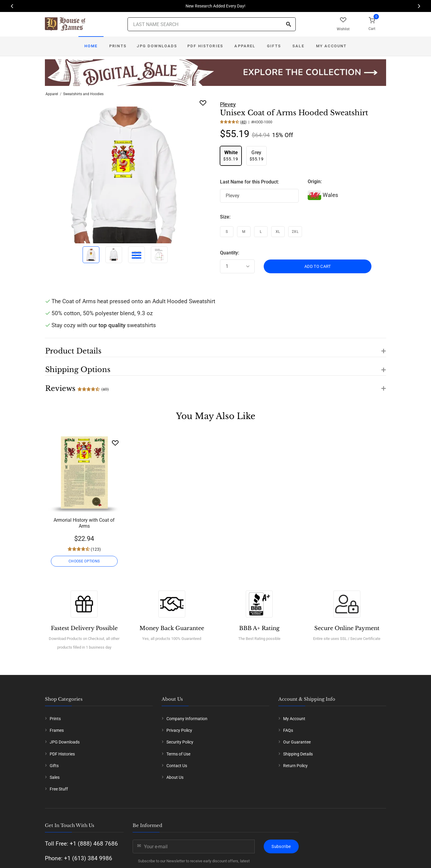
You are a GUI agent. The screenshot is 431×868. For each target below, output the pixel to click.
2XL (295, 232)
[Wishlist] (115, 443)
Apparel (245, 46)
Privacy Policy (179, 730)
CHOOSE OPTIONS (84, 561)
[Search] (289, 25)
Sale (298, 46)
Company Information (187, 719)
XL (278, 232)
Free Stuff (59, 789)
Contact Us (177, 766)
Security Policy (180, 742)
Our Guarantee (297, 742)
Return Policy (295, 766)
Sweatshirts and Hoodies (83, 94)
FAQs (288, 730)
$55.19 (231, 155)
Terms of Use (178, 754)
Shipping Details (298, 754)
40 (243, 122)
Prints (118, 46)
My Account (331, 46)
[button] (215, 347)
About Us (175, 777)
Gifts (274, 46)
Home (91, 46)
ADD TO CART (318, 266)
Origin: (315, 182)
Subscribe (281, 846)
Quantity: (230, 253)
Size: (225, 217)
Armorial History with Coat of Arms (84, 523)
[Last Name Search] (212, 24)
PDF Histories (205, 46)
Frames (57, 730)
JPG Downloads (157, 46)
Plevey (228, 104)
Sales (55, 777)
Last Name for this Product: (249, 182)
